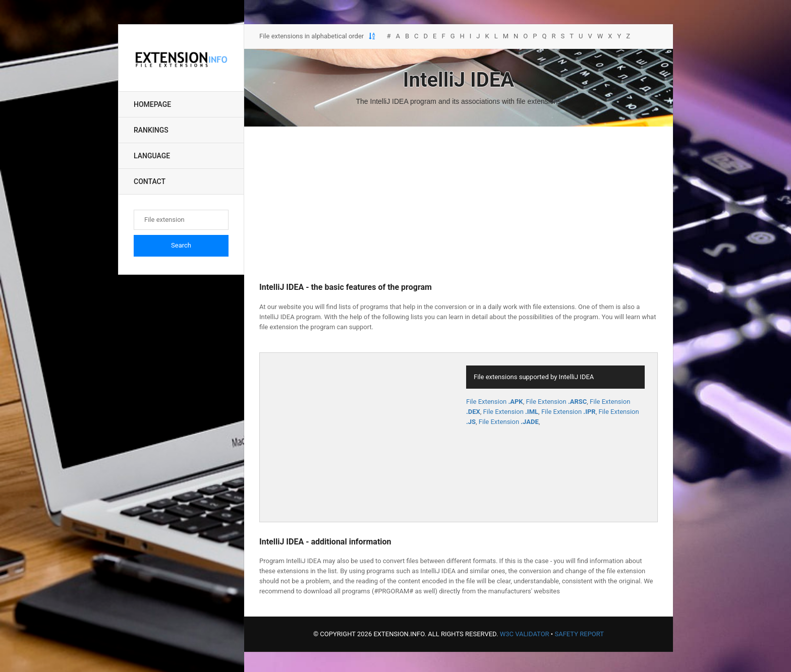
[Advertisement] (459, 205)
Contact (150, 181)
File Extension (495, 402)
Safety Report (579, 634)
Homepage (152, 104)
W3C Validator (525, 634)
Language (152, 156)
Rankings (151, 130)
